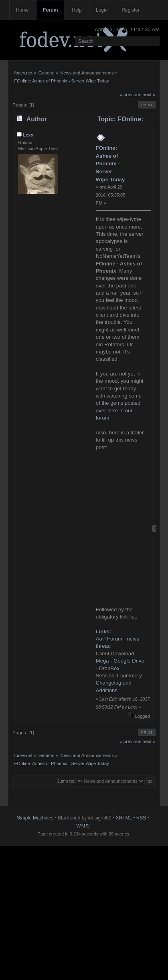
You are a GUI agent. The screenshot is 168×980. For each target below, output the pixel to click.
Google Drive (129, 661)
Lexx (28, 135)
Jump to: (66, 781)
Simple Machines (35, 818)
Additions (107, 690)
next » (149, 94)
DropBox (109, 668)
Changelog (108, 683)
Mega (102, 661)
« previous (130, 94)
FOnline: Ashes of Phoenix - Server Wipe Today (110, 164)
